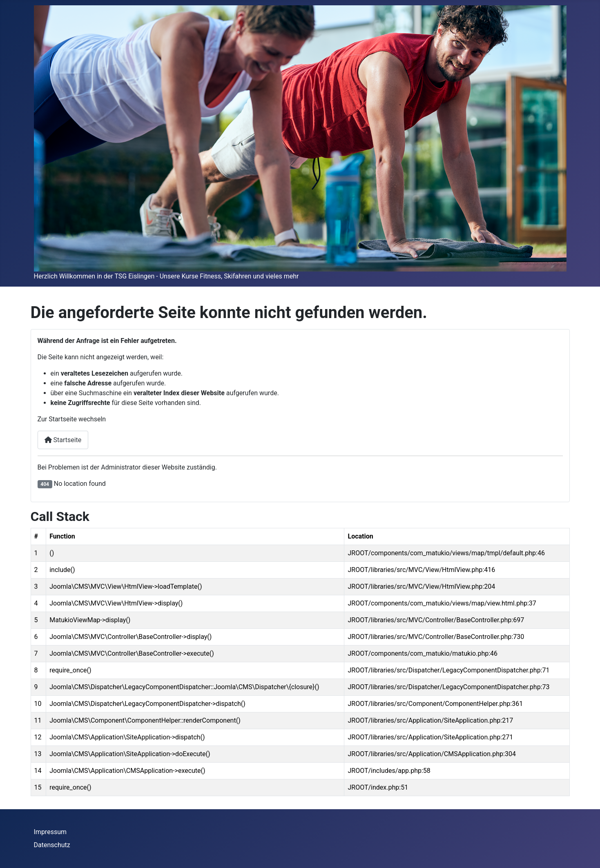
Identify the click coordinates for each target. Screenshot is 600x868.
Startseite (63, 440)
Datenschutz (52, 845)
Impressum (50, 832)
